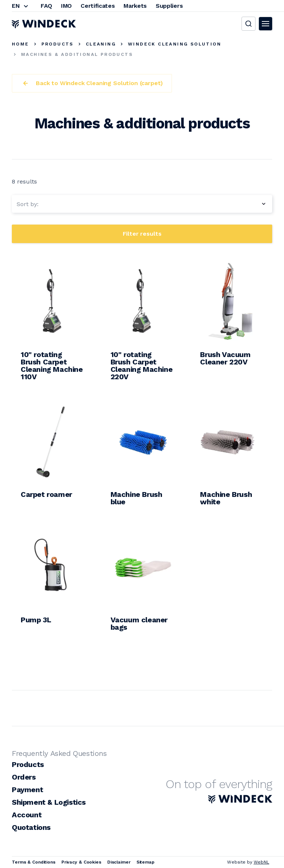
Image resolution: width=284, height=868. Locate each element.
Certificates (98, 6)
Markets (135, 6)
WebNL (261, 862)
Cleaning (101, 44)
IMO (66, 6)
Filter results (142, 234)
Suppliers (169, 6)
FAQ (46, 6)
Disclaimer (119, 862)
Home (21, 44)
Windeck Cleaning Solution (175, 44)
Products (58, 44)
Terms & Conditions (34, 862)
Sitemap (146, 862)
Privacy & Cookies (81, 862)
